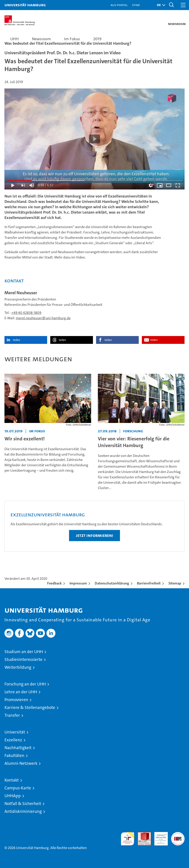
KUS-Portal (119, 5)
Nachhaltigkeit (18, 748)
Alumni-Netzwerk (21, 763)
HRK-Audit (159, 837)
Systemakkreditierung (178, 834)
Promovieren (16, 700)
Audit (142, 834)
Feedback (54, 583)
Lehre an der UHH (21, 692)
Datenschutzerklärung (112, 583)
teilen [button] (17, 340)
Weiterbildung (18, 667)
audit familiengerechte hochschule (128, 839)
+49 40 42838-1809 (26, 313)
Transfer (12, 715)
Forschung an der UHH (25, 684)
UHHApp (13, 796)
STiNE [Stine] (136, 5)
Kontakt (12, 780)
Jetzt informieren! (94, 535)
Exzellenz (13, 740)
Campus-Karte (18, 788)
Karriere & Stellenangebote (30, 707)
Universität (15, 732)
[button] (160, 5)
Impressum (78, 583)
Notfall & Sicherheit (23, 804)
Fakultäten (14, 756)
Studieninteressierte (23, 659)
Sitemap (175, 583)
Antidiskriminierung (23, 811)
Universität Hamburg (25, 5)
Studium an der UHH (24, 652)
